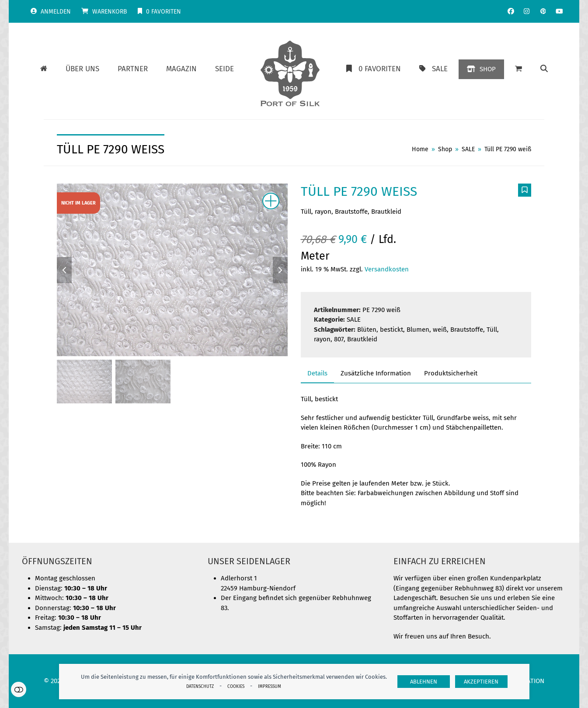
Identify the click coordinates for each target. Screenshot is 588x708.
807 (339, 339)
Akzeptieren (481, 682)
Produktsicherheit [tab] (451, 373)
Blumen (418, 330)
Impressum (270, 686)
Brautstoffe (467, 330)
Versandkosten (387, 269)
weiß (440, 330)
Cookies (236, 686)
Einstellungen (19, 689)
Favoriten (164, 12)
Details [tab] (317, 373)
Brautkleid (362, 339)
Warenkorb (110, 12)
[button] (518, 69)
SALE (354, 319)
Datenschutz (200, 686)
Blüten (367, 330)
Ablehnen (424, 682)
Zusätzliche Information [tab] (376, 373)
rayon (322, 339)
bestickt (391, 330)
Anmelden (56, 12)
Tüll (492, 330)
